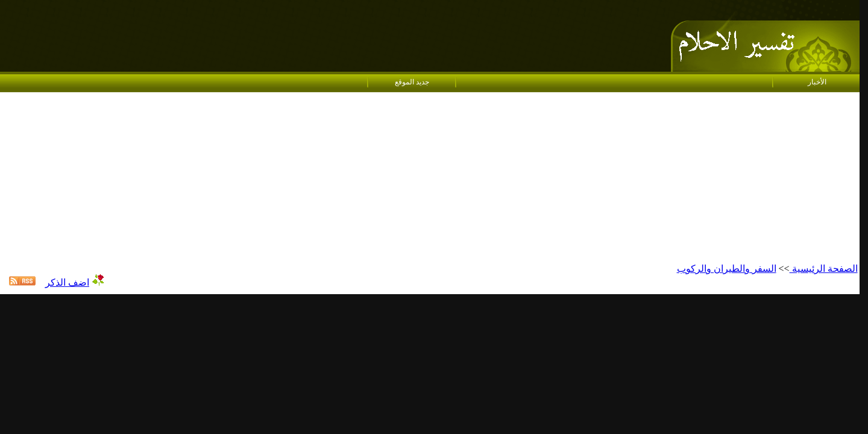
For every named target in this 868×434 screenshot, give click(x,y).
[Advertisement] (430, 178)
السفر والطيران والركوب (727, 269)
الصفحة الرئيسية (824, 269)
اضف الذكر (67, 282)
